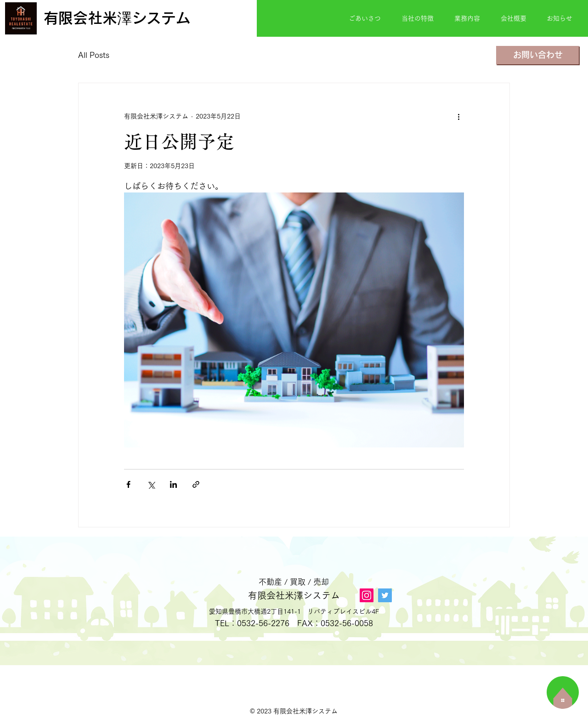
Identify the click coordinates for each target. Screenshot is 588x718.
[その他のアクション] (458, 116)
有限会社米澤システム (294, 595)
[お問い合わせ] (537, 55)
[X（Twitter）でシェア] (151, 484)
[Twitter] (385, 595)
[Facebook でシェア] (128, 484)
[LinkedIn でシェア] (173, 484)
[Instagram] (367, 595)
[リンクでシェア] (196, 484)
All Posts (94, 55)
